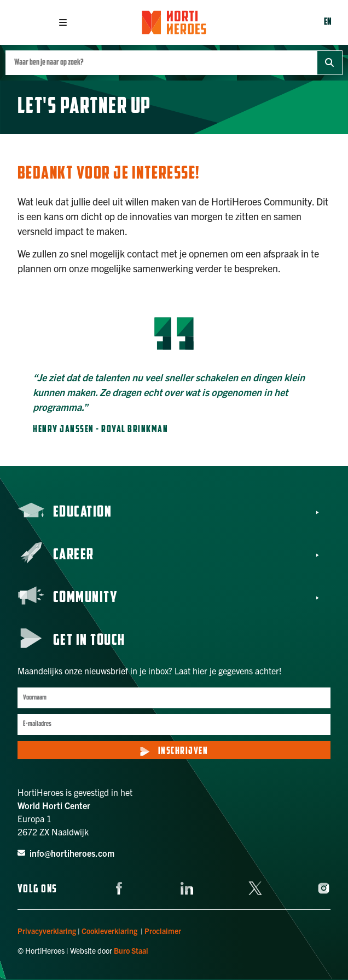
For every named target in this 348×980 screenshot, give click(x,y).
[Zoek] (330, 63)
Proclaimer (163, 931)
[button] (63, 22)
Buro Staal (131, 950)
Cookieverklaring (109, 931)
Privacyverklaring (47, 931)
